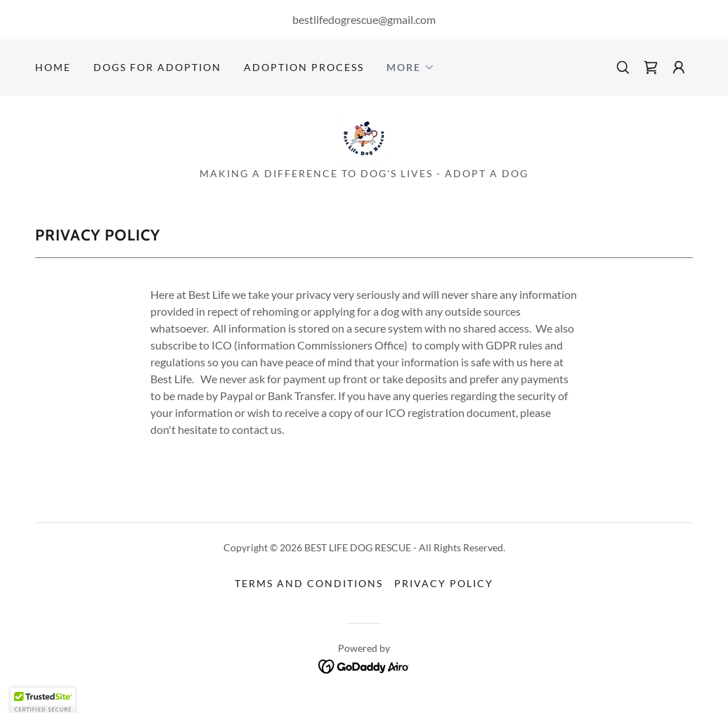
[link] (651, 68)
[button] (411, 68)
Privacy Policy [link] (444, 583)
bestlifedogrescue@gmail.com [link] (364, 19)
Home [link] (53, 67)
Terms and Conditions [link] (309, 583)
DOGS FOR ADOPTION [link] (157, 67)
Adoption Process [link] (304, 67)
